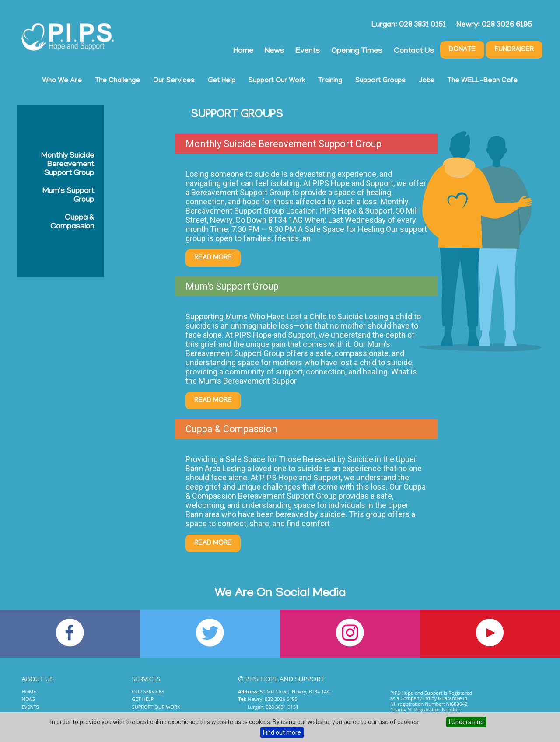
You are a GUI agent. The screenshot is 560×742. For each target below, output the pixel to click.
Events (308, 52)
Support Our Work (277, 81)
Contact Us (414, 52)
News (274, 52)
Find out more (282, 732)
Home (243, 52)
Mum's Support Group (68, 196)
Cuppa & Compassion (72, 223)
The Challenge (117, 81)
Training (330, 81)
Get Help (222, 81)
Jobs (427, 81)
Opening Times (357, 52)
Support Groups (380, 81)
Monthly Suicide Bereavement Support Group (68, 165)
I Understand (466, 722)
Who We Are (62, 81)
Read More (213, 258)
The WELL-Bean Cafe (483, 81)
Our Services (174, 81)
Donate (462, 50)
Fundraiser (514, 50)
